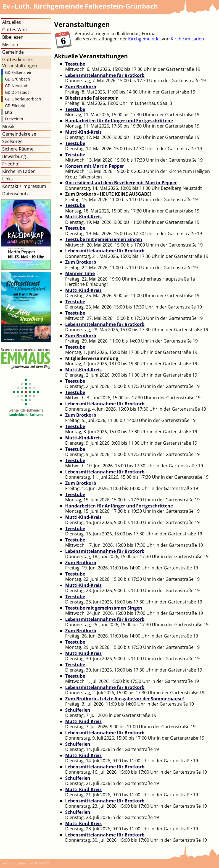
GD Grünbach (18, 79)
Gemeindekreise (19, 134)
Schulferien (78, 710)
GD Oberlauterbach (23, 99)
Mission (10, 45)
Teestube (75, 64)
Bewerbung (14, 156)
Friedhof (11, 164)
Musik (8, 126)
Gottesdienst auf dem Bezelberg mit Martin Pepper (121, 183)
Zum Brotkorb (81, 87)
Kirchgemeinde (144, 39)
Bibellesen (13, 37)
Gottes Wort (15, 30)
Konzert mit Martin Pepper (95, 166)
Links (7, 179)
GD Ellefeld (15, 106)
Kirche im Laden (187, 39)
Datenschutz (15, 194)
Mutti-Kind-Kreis (83, 132)
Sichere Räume (18, 149)
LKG (9, 112)
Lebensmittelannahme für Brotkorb (105, 75)
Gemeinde (13, 52)
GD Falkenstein (19, 72)
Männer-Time (80, 273)
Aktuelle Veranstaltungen (91, 56)
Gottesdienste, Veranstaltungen (20, 63)
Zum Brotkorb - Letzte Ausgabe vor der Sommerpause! (125, 699)
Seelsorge (12, 141)
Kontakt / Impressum (24, 186)
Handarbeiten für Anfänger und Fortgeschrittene (119, 121)
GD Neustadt (17, 86)
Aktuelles (12, 22)
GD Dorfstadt (17, 92)
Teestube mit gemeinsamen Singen (104, 239)
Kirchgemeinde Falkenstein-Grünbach (80, 6)
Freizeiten (14, 119)
